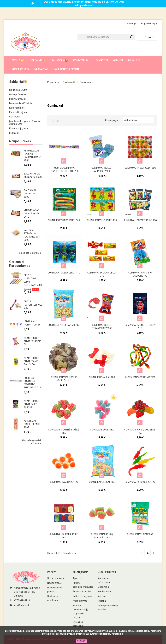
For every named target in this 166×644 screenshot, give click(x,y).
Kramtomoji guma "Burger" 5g (32, 341)
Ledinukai (14, 133)
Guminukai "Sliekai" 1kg (102, 482)
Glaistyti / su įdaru (18, 94)
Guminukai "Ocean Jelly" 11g (64, 273)
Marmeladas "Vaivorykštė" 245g (32, 214)
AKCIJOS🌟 (18, 60)
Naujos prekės (54, 583)
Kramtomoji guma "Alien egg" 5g (31, 404)
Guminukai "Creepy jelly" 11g (140, 220)
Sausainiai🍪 (60, 60)
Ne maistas (41, 69)
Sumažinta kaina (56, 578)
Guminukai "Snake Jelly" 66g (64, 220)
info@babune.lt (22, 605)
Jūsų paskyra (107, 572)
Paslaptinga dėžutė (67, 69)
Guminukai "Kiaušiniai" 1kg (64, 482)
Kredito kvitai (105, 592)
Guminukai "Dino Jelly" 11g (102, 220)
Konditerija (81, 60)
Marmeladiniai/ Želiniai (21, 103)
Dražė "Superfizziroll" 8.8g (33, 305)
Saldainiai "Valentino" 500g (31, 194)
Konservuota (20, 69)
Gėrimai (118, 60)
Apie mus (78, 578)
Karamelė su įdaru (18, 112)
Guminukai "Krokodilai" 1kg (140, 482)
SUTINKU (81, 641)
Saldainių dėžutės (18, 90)
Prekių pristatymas (82, 596)
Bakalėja (134, 60)
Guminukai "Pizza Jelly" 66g (140, 168)
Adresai (102, 596)
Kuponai (102, 601)
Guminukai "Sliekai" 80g (140, 534)
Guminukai (15, 117)
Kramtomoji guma (18, 128)
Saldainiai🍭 (38, 60)
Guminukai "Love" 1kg (102, 430)
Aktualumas (139, 120)
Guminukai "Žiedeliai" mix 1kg (64, 325)
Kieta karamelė (17, 108)
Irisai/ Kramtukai (18, 99)
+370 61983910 (22, 600)
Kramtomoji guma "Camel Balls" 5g (31, 361)
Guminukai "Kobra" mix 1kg (140, 377)
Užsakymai (104, 587)
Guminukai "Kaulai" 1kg (102, 377)
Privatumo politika (82, 592)
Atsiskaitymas (80, 601)
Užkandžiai (101, 60)
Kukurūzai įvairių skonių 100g (32, 424)
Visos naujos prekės (30, 253)
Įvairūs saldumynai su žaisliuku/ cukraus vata (25, 123)
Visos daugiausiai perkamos (31, 442)
